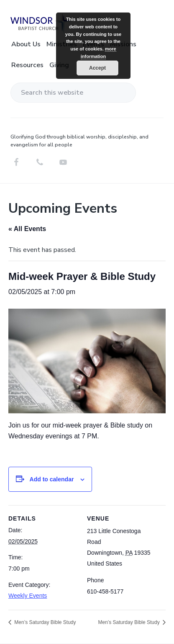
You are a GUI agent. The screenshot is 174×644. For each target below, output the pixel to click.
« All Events (27, 229)
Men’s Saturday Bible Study (45, 622)
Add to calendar (52, 479)
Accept (97, 68)
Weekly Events (28, 596)
